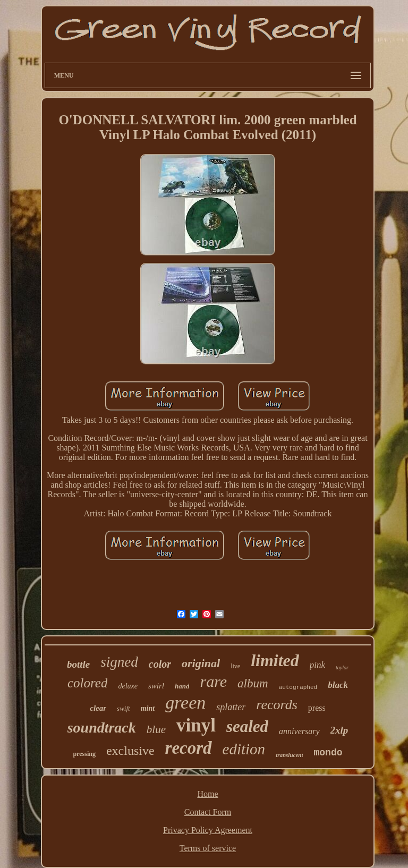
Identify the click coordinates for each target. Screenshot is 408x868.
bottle (78, 664)
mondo (328, 753)
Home (207, 794)
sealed (247, 726)
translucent (289, 755)
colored (87, 683)
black (338, 685)
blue (156, 729)
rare (213, 681)
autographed (298, 687)
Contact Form (208, 812)
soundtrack (102, 727)
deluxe (128, 686)
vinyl (196, 725)
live (235, 666)
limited (275, 660)
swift (124, 708)
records (277, 705)
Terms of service (208, 848)
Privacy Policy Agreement (208, 830)
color (160, 664)
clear (98, 708)
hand (182, 686)
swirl (156, 686)
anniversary (299, 731)
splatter (231, 707)
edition (244, 749)
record (189, 748)
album (253, 683)
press (317, 708)
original (201, 663)
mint (148, 708)
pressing (84, 754)
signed (119, 662)
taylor (342, 667)
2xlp (339, 730)
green (185, 703)
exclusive (130, 751)
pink (317, 665)
